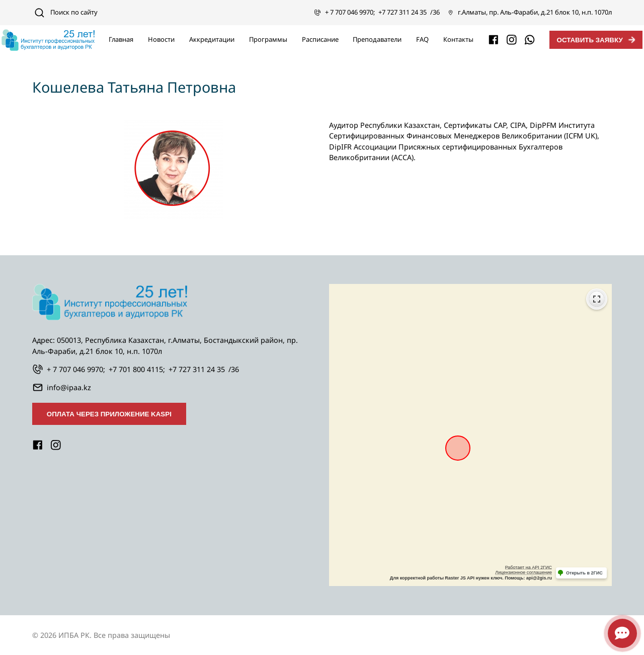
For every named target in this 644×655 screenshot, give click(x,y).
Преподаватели (377, 39)
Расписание (320, 39)
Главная (121, 39)
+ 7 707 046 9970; (350, 12)
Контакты (458, 39)
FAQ (422, 39)
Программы (268, 39)
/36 (435, 12)
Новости (161, 39)
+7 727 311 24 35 (403, 12)
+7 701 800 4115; (137, 369)
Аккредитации (212, 39)
